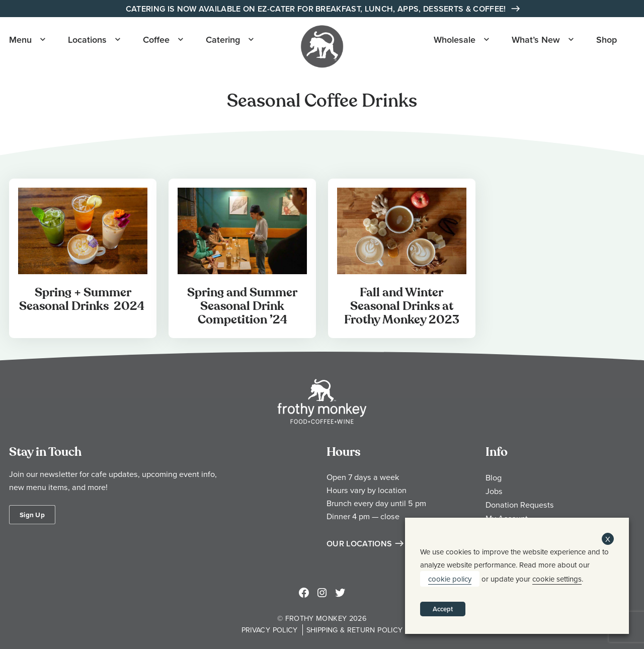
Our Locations (359, 544)
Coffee (156, 39)
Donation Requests (520, 505)
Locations (87, 39)
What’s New (536, 39)
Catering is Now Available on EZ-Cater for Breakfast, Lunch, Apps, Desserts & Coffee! (317, 9)
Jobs (494, 491)
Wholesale (455, 39)
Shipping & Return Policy (355, 630)
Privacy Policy (270, 630)
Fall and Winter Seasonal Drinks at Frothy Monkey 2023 (402, 306)
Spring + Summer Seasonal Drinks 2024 (83, 299)
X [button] (608, 539)
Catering (223, 39)
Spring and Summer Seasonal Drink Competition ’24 (242, 306)
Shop (607, 39)
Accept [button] (443, 609)
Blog (494, 477)
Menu (20, 39)
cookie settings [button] (557, 579)
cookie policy (450, 579)
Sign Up (32, 515)
